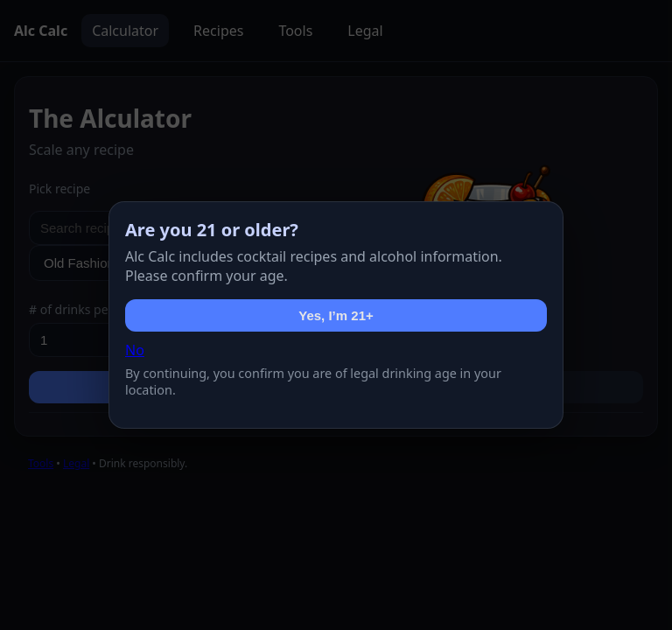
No (135, 350)
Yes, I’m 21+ (336, 315)
